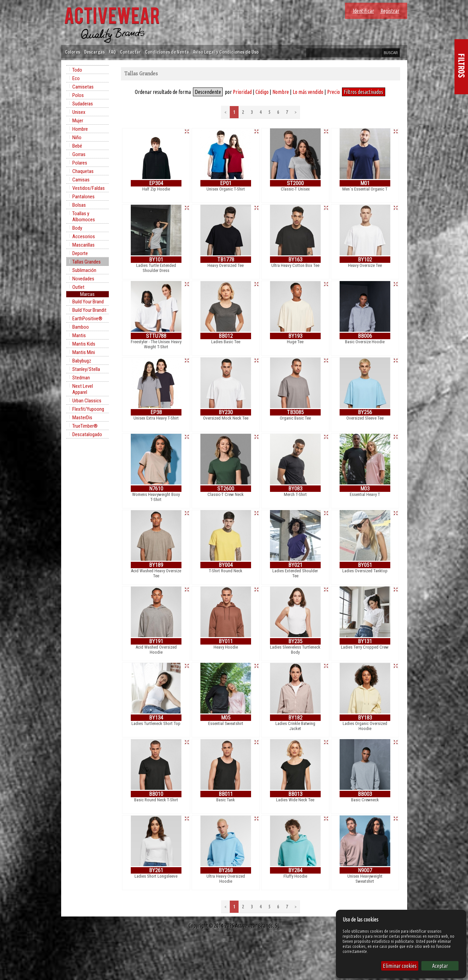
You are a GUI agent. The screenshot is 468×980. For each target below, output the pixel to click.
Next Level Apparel (83, 389)
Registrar (390, 11)
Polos (78, 95)
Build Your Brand (88, 302)
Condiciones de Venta (167, 52)
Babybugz (82, 361)
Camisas (81, 180)
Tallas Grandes (87, 262)
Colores (72, 52)
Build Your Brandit (89, 310)
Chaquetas (83, 171)
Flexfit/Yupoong (88, 409)
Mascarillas (83, 245)
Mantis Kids (84, 344)
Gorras (79, 154)
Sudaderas (83, 104)
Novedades (83, 279)
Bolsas (79, 205)
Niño (77, 137)
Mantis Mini (84, 352)
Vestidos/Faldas (89, 188)
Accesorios (84, 236)
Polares (80, 163)
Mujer (78, 121)
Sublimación (84, 270)
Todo (77, 70)
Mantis (79, 335)
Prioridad (242, 92)
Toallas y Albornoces (84, 217)
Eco (76, 78)
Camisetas (83, 87)
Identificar (363, 11)
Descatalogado (87, 434)
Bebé (77, 146)
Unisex (79, 112)
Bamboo (81, 327)
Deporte (80, 253)
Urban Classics (87, 401)
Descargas (94, 52)
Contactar (130, 52)
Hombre (80, 129)
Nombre (281, 92)
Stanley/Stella (86, 369)
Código (262, 92)
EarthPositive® (87, 319)
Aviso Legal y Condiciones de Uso (226, 52)
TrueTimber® (85, 426)
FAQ (112, 52)
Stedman (81, 378)
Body (77, 228)
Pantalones (83, 197)
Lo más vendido (308, 92)
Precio (334, 92)
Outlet (78, 287)
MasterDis (82, 418)
